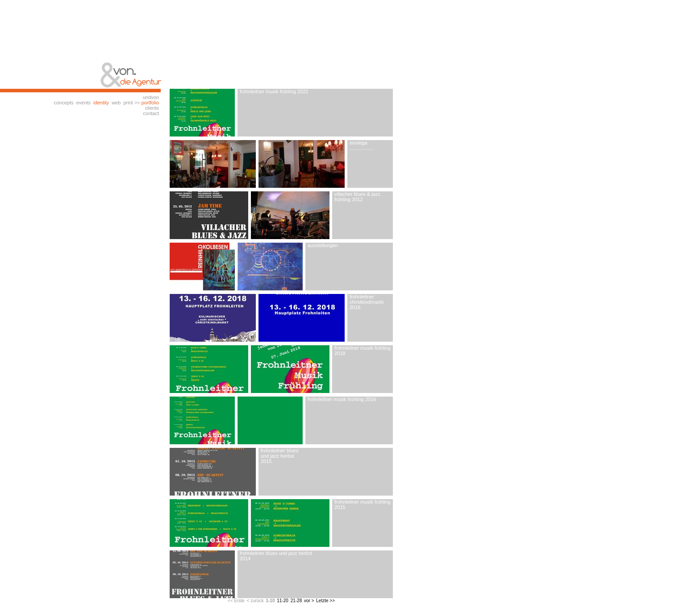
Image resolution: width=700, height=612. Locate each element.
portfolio (150, 103)
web (116, 103)
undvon (151, 97)
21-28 (296, 601)
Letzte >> (325, 601)
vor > (309, 601)
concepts (63, 103)
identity (101, 103)
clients (152, 108)
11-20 (283, 601)
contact (151, 113)
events (83, 103)
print (128, 103)
